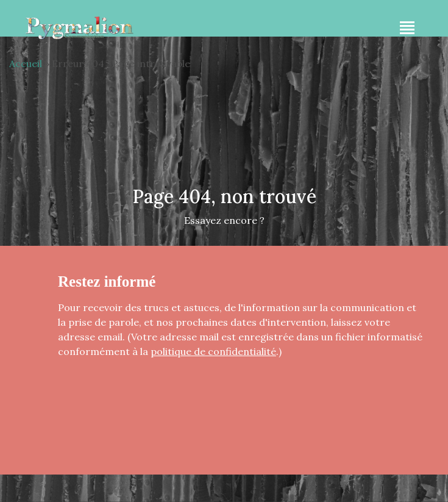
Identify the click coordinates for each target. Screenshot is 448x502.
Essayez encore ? (224, 220)
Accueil (26, 63)
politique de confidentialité (213, 351)
